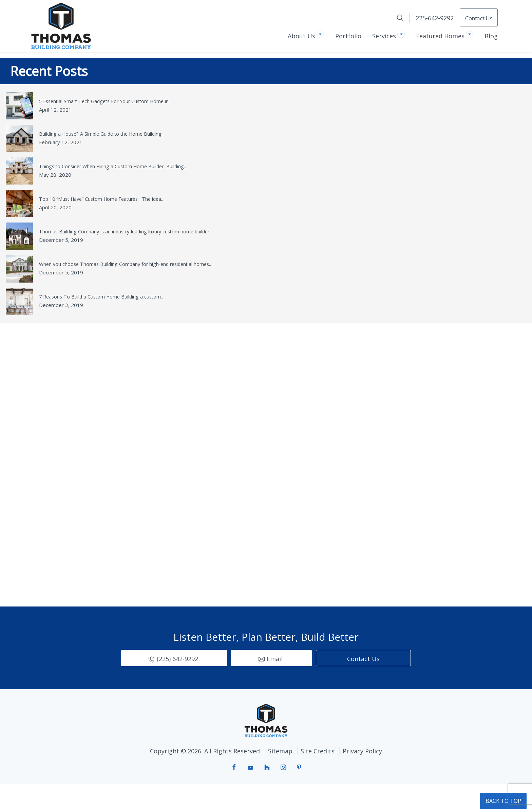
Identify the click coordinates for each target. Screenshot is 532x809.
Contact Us (479, 18)
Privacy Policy (366, 776)
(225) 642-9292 (177, 683)
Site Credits (319, 776)
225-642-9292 (435, 18)
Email (275, 683)
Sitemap (279, 776)
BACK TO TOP (503, 801)
